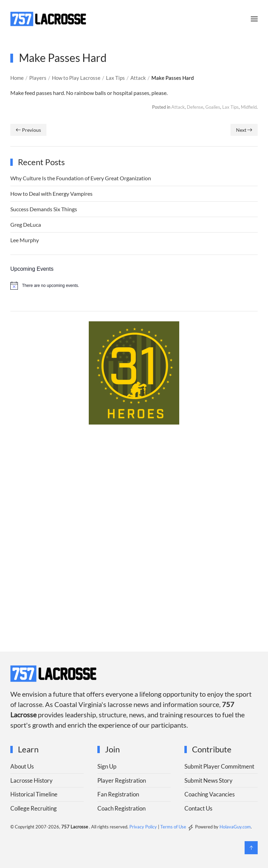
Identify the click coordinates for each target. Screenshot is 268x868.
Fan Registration (118, 794)
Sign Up (107, 766)
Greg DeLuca (26, 224)
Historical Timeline (34, 794)
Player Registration (122, 780)
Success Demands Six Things (44, 209)
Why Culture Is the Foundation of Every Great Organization (81, 178)
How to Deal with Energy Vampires (51, 194)
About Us (22, 766)
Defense (195, 107)
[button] (254, 19)
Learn (28, 749)
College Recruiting (34, 808)
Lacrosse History (31, 780)
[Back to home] (48, 19)
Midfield (249, 107)
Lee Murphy (25, 240)
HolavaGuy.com (235, 827)
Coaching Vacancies (210, 794)
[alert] (134, 286)
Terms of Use (173, 827)
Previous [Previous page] (28, 130)
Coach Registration (121, 808)
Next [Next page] (244, 130)
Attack (178, 107)
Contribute (212, 749)
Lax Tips (231, 107)
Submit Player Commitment (219, 766)
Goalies (213, 107)
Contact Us (198, 808)
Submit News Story (208, 780)
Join (112, 749)
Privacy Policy (143, 827)
